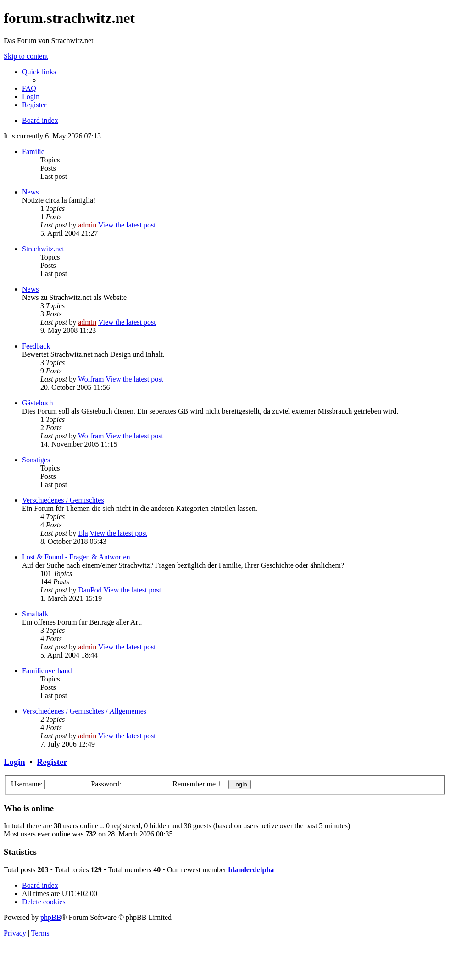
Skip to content (26, 56)
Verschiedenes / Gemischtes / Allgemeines (84, 711)
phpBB (51, 917)
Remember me (199, 784)
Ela (83, 533)
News (30, 192)
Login (14, 762)
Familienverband (47, 671)
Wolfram (91, 379)
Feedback (36, 346)
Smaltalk (35, 614)
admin (87, 225)
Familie (33, 152)
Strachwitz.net (43, 249)
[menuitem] (29, 88)
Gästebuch (38, 403)
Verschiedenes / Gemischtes (63, 500)
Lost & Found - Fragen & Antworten (76, 557)
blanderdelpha (251, 870)
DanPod (90, 590)
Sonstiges (36, 460)
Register (52, 762)
